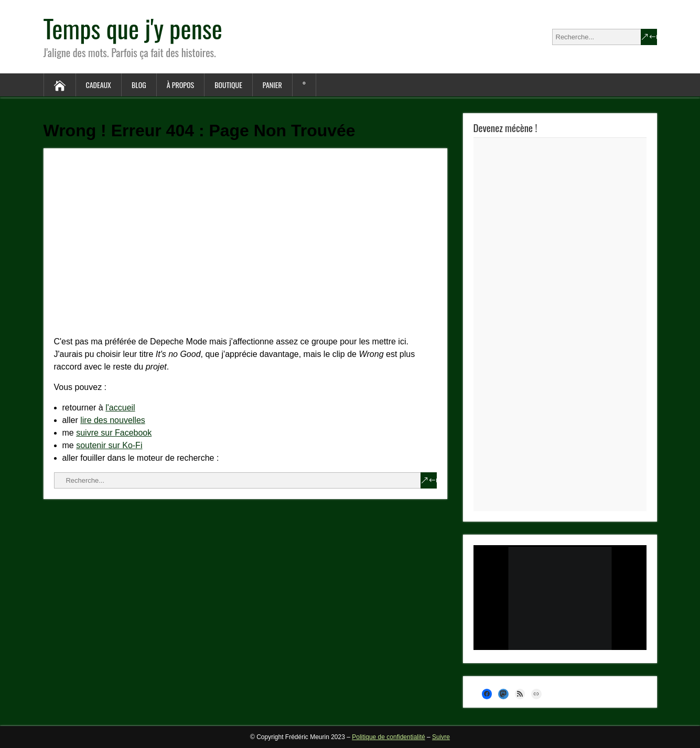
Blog (139, 85)
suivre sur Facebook (114, 433)
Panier (272, 85)
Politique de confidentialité (388, 737)
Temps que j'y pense (133, 28)
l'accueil (120, 408)
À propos (180, 85)
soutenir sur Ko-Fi (109, 445)
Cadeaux (99, 85)
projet (156, 367)
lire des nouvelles (113, 420)
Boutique (228, 85)
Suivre (441, 737)
